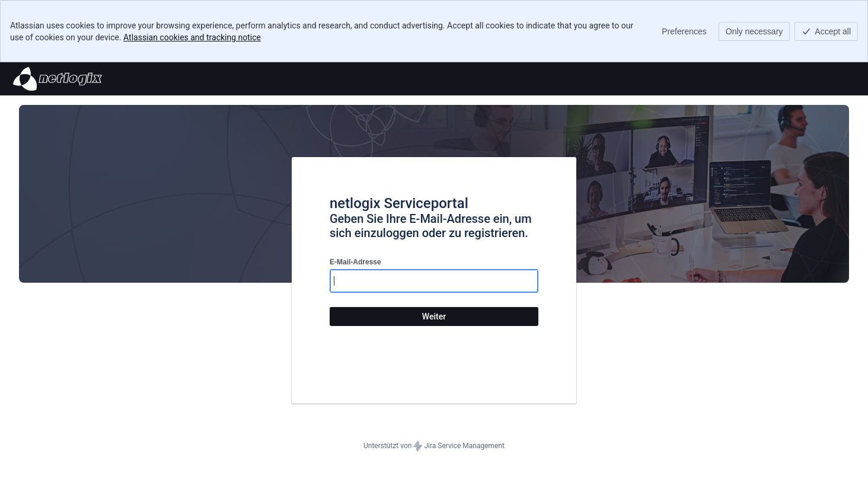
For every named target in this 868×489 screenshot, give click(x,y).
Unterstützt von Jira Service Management (434, 446)
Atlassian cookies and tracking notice (192, 37)
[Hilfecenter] (58, 79)
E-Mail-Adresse (355, 262)
